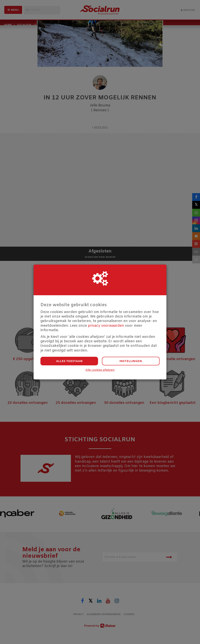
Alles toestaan (69, 361)
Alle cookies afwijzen (100, 370)
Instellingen (131, 361)
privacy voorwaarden (106, 326)
